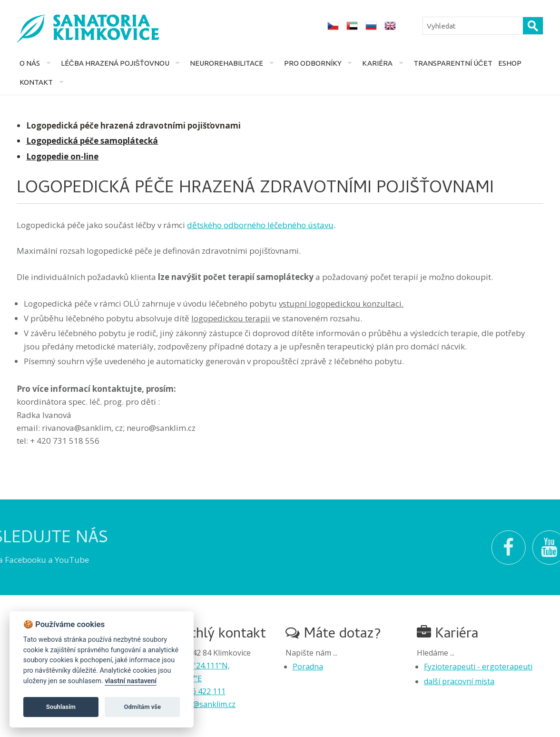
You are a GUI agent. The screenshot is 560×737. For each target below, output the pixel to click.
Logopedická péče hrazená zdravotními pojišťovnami (133, 125)
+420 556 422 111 (195, 691)
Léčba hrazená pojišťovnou (115, 63)
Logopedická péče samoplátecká (92, 141)
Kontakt (36, 82)
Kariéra (377, 63)
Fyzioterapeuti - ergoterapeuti (478, 667)
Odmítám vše (142, 707)
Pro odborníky (313, 63)
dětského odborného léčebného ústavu (260, 225)
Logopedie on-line (62, 156)
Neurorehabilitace (226, 63)
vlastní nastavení (131, 681)
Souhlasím (61, 707)
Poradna (308, 667)
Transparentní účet (453, 63)
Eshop (510, 63)
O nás (30, 63)
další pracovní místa (459, 681)
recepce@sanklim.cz (200, 704)
